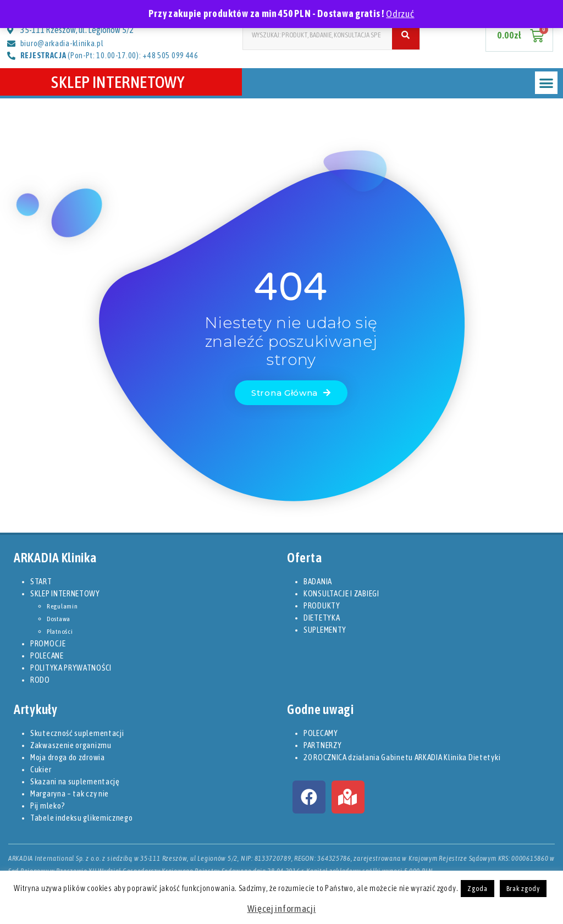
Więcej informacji (282, 909)
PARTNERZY (322, 745)
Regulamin (62, 606)
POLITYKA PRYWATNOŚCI (71, 668)
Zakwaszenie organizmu (71, 745)
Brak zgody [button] (523, 889)
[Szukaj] (406, 35)
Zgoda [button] (478, 889)
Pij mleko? (48, 806)
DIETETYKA (322, 618)
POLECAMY (321, 733)
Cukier (41, 769)
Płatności (60, 632)
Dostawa (59, 619)
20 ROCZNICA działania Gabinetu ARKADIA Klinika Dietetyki (402, 757)
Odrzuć (400, 14)
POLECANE (47, 655)
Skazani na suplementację (75, 781)
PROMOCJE (48, 643)
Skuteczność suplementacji (77, 733)
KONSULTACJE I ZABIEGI (341, 593)
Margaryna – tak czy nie (70, 793)
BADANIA (318, 581)
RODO (40, 680)
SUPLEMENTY (325, 630)
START (41, 581)
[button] (546, 83)
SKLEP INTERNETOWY (121, 82)
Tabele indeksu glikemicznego (82, 818)
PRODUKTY (322, 605)
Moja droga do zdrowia (68, 757)
